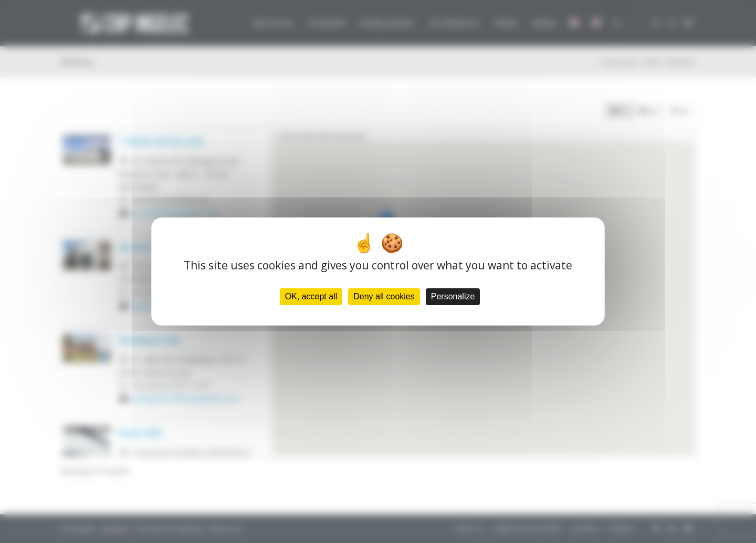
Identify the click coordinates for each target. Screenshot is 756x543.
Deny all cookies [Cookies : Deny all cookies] (384, 296)
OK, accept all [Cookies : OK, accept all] (311, 296)
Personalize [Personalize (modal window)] (453, 296)
